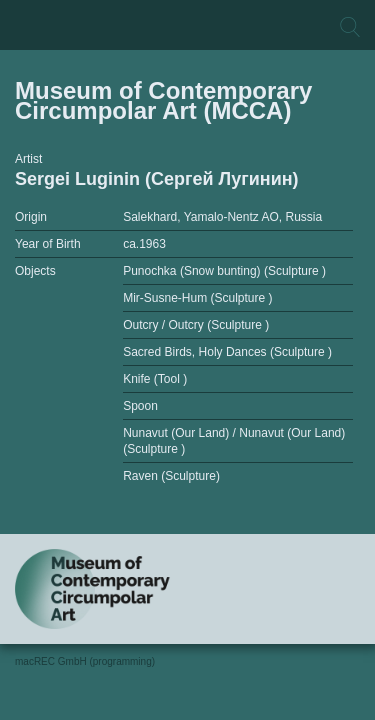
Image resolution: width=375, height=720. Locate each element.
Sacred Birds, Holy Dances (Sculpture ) (227, 352)
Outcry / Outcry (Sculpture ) (196, 325)
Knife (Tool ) (155, 379)
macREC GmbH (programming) (85, 661)
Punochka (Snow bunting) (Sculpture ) (224, 271)
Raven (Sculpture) (171, 476)
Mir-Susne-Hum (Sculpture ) (197, 298)
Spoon (140, 406)
